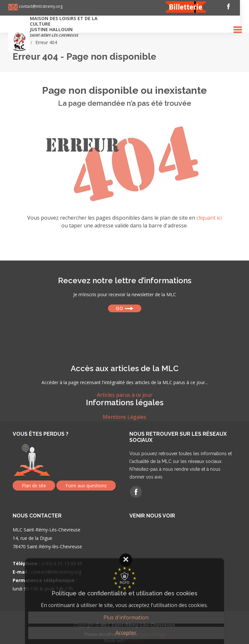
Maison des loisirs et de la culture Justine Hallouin (68, 26)
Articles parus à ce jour (125, 395)
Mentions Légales (124, 417)
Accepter (126, 633)
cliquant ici (209, 218)
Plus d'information (126, 617)
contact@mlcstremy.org (45, 6)
